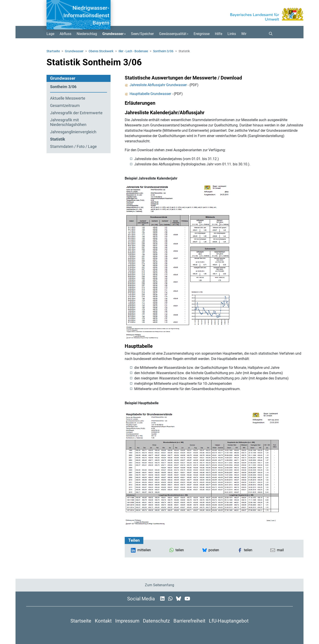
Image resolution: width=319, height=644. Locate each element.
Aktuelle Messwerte (68, 98)
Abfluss (65, 34)
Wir (244, 34)
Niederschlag (87, 34)
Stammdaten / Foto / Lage (73, 147)
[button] (269, 34)
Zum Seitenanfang (159, 585)
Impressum (127, 621)
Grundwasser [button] (113, 34)
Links (232, 34)
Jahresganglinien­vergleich (73, 132)
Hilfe (219, 34)
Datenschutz (156, 621)
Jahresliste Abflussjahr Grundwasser (156, 85)
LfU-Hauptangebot (229, 621)
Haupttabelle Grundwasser (148, 94)
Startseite (53, 51)
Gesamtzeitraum (65, 106)
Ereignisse (202, 34)
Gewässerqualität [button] (173, 34)
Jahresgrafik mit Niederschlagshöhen (68, 122)
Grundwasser (74, 51)
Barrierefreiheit (189, 621)
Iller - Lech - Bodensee (133, 51)
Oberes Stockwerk (101, 51)
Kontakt (103, 621)
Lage (50, 34)
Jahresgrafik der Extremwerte (76, 113)
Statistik (58, 139)
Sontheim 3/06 (163, 51)
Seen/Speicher (142, 34)
